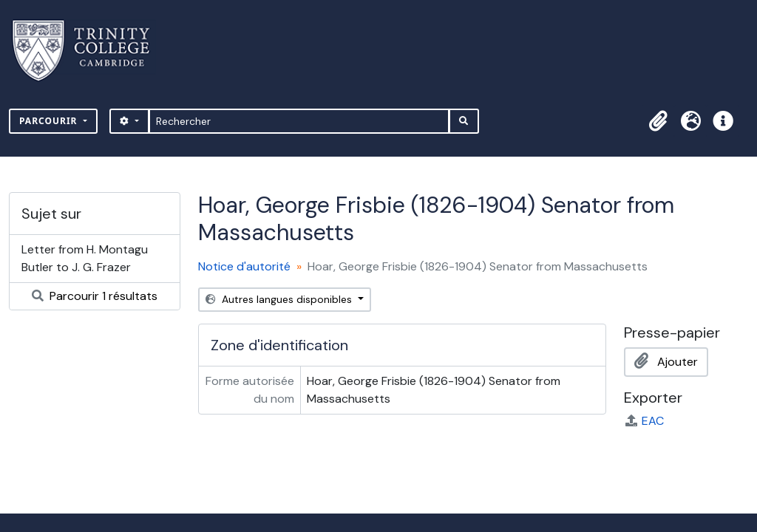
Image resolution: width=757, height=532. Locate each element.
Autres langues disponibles (280, 299)
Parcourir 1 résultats (95, 296)
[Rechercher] (299, 121)
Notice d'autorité (244, 266)
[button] (658, 121)
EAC (644, 421)
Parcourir (50, 121)
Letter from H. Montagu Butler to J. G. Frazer (85, 258)
